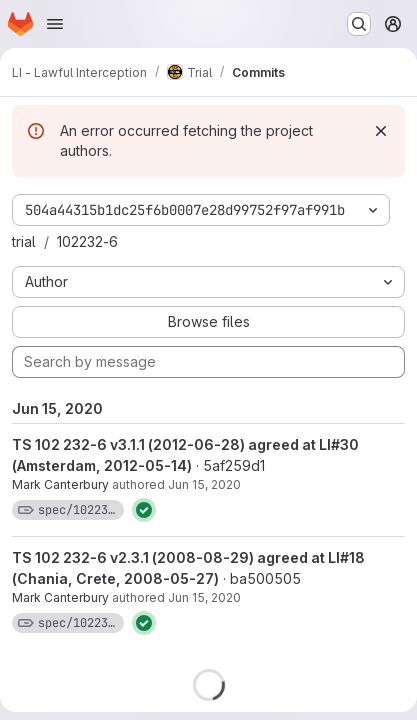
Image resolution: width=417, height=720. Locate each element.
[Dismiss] (381, 131)
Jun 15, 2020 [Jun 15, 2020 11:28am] (204, 484)
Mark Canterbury (60, 484)
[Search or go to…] (359, 24)
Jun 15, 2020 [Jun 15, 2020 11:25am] (204, 597)
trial (24, 241)
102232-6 (87, 241)
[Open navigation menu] (55, 24)
